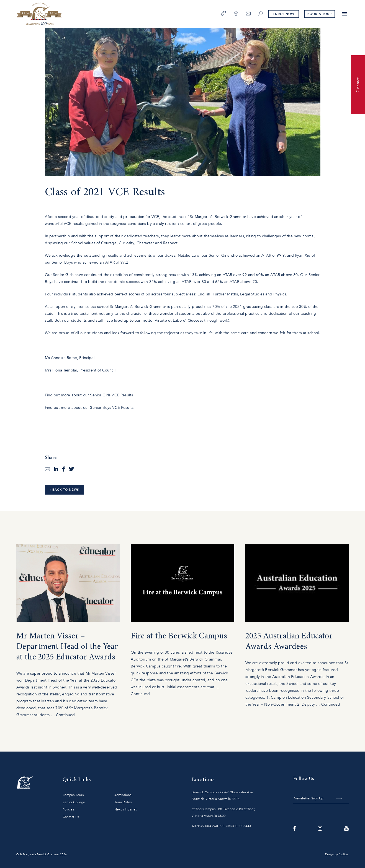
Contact (358, 85)
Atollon (343, 854)
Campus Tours (73, 795)
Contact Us (71, 817)
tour (319, 14)
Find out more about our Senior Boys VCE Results (90, 408)
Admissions (123, 795)
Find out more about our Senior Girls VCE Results (90, 395)
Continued (65, 715)
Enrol (284, 14)
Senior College (74, 802)
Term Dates (123, 802)
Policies (68, 809)
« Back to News (64, 490)
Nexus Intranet (126, 809)
